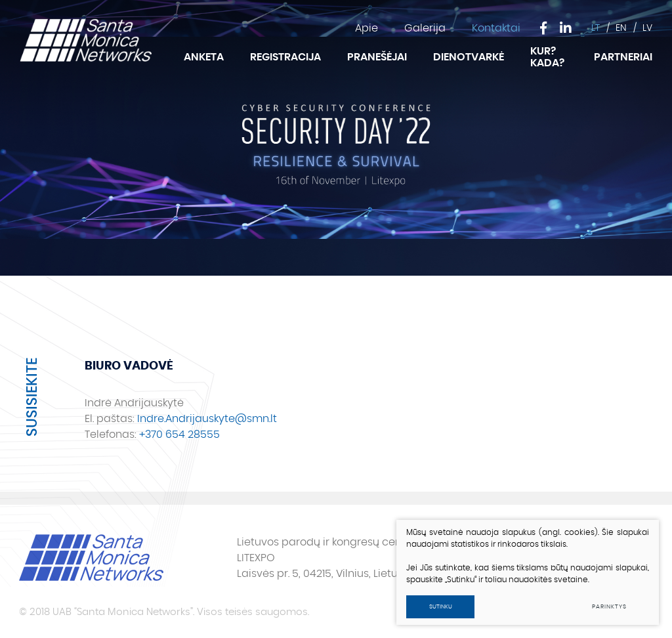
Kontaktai (496, 28)
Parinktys (609, 607)
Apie (367, 28)
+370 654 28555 (179, 435)
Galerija (425, 28)
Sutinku (441, 607)
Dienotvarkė (469, 57)
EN (621, 28)
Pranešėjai (377, 57)
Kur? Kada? (547, 57)
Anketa (204, 57)
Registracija (285, 57)
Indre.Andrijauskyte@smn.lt (207, 419)
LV (647, 28)
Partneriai (623, 57)
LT (596, 28)
